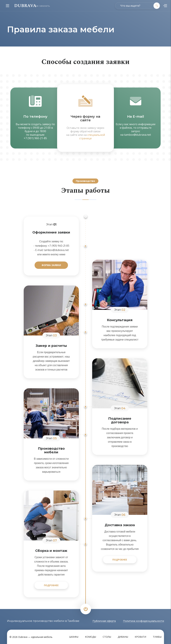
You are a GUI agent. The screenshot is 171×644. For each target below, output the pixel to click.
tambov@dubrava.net (138, 135)
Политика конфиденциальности (144, 621)
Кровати (140, 637)
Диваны (123, 637)
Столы (107, 637)
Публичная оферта (104, 621)
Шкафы (74, 637)
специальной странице (92, 137)
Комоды (91, 637)
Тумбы (157, 637)
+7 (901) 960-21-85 (35, 138)
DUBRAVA (25, 6)
